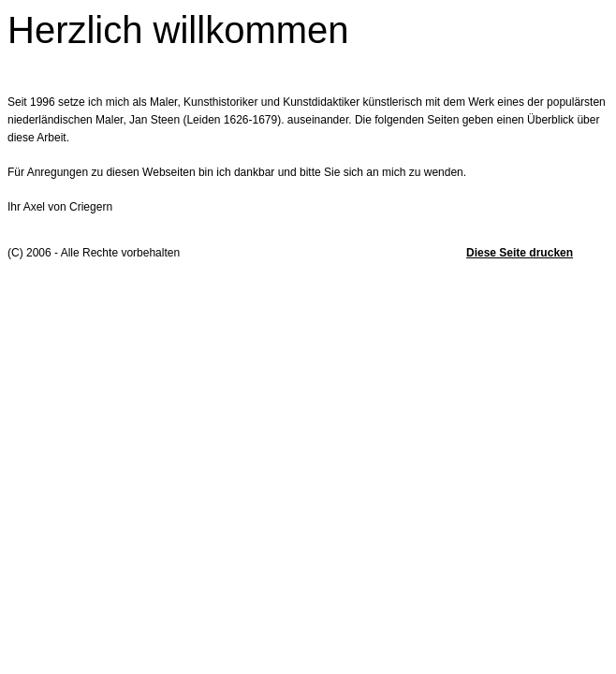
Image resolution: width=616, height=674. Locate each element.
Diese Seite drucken (520, 253)
